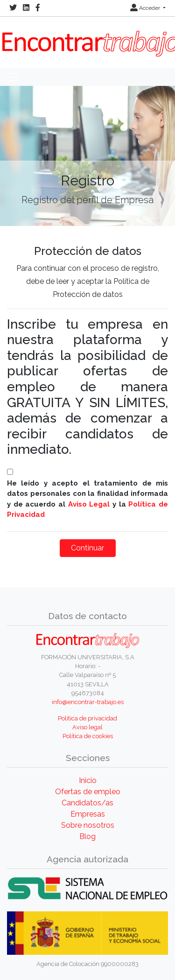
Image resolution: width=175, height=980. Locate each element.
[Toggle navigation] (13, 77)
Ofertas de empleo (88, 792)
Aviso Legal (89, 504)
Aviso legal (87, 727)
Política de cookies (88, 736)
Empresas (88, 814)
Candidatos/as (87, 803)
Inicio (88, 780)
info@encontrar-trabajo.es (88, 702)
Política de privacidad (87, 718)
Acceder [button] (146, 8)
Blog (87, 836)
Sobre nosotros (88, 825)
